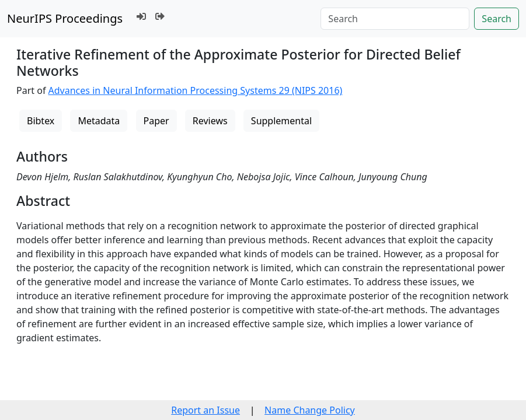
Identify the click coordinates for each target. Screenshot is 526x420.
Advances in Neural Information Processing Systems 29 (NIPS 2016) (196, 90)
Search (497, 19)
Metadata (99, 121)
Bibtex (41, 121)
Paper (156, 121)
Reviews (210, 121)
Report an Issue (205, 410)
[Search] (395, 19)
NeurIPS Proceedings (65, 18)
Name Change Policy (310, 410)
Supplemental (281, 121)
